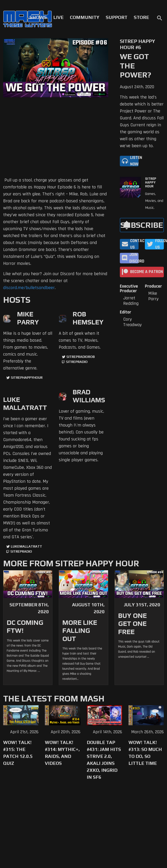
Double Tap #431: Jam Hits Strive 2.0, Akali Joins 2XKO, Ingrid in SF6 (104, 760)
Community (85, 17)
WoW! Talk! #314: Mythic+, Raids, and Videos (62, 753)
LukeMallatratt (26, 546)
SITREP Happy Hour (151, 183)
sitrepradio (77, 362)
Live (58, 17)
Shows (38, 17)
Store (141, 17)
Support (117, 17)
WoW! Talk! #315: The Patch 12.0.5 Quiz (18, 753)
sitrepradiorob (81, 357)
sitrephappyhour (27, 378)
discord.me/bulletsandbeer (29, 288)
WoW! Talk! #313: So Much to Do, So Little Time (145, 753)
